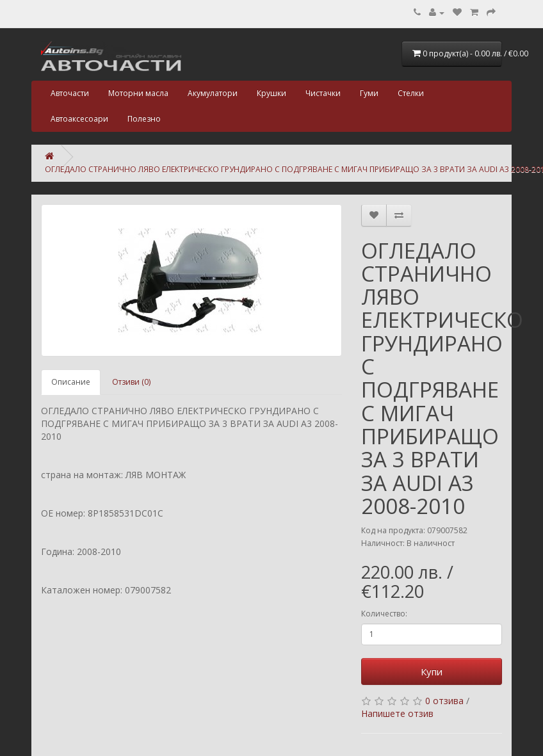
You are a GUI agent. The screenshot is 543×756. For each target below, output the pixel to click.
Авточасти (70, 93)
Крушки (271, 93)
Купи (432, 672)
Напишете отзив (397, 713)
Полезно (144, 119)
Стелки (411, 93)
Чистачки (323, 93)
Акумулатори (213, 93)
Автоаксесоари (79, 119)
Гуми (369, 93)
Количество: (384, 614)
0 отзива (444, 701)
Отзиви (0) (131, 382)
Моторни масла (138, 93)
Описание (71, 382)
